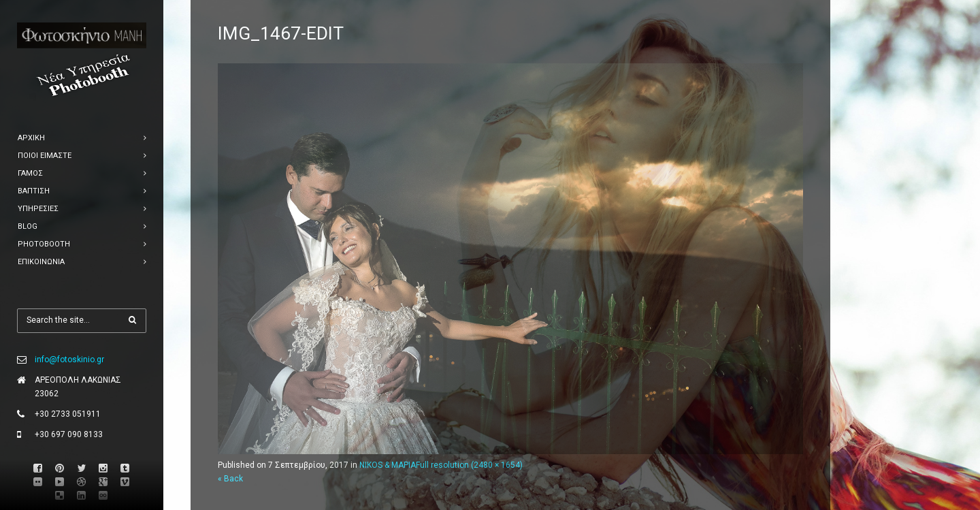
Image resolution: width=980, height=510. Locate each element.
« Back (230, 479)
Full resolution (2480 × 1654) (469, 465)
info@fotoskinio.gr (69, 360)
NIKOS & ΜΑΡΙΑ (388, 465)
